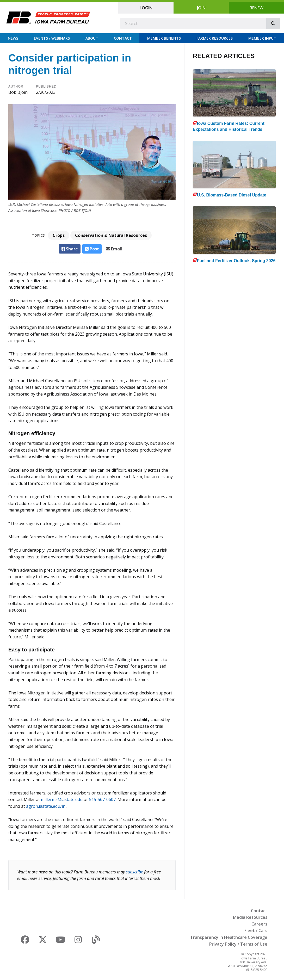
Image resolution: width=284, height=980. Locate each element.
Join (201, 8)
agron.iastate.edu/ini (46, 806)
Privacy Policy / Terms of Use (238, 944)
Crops (59, 235)
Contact (123, 38)
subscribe (134, 872)
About (92, 38)
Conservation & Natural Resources (111, 235)
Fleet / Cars (256, 930)
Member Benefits (164, 38)
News (13, 38)
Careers (259, 924)
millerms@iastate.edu (62, 799)
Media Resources (250, 917)
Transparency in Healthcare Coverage (229, 937)
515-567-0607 (102, 799)
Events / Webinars (52, 38)
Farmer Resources (215, 38)
